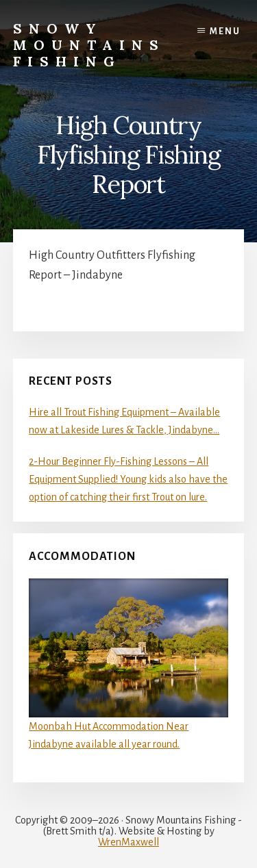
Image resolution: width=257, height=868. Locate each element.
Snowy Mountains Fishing (89, 45)
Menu (225, 31)
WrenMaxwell (128, 842)
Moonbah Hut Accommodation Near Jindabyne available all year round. (128, 664)
